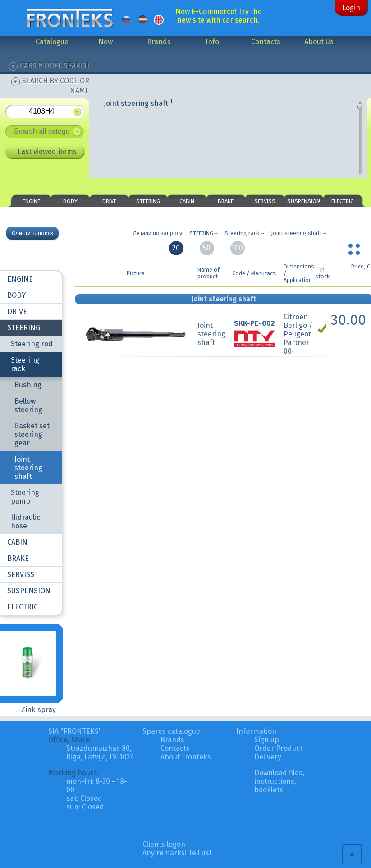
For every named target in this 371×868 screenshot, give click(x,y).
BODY (70, 201)
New (105, 42)
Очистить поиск (32, 233)
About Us (319, 42)
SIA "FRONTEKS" (75, 731)
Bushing (28, 385)
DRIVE (109, 201)
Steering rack (25, 364)
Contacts (266, 42)
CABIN (187, 201)
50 (207, 248)
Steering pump (25, 497)
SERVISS (265, 201)
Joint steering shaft (138, 103)
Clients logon (164, 844)
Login (351, 8)
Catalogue (52, 42)
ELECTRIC (342, 201)
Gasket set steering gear (32, 434)
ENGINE (31, 201)
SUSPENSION (304, 201)
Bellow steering (28, 405)
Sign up (267, 740)
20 (176, 248)
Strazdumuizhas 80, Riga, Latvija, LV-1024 (100, 753)
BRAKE (226, 201)
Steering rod (32, 344)
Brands (159, 42)
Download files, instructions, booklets (279, 781)
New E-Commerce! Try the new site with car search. (219, 16)
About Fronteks (186, 757)
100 (237, 248)
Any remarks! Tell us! (177, 853)
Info (212, 42)
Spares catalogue (171, 731)
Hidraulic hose (25, 522)
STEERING (148, 201)
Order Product (278, 748)
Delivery (268, 757)
